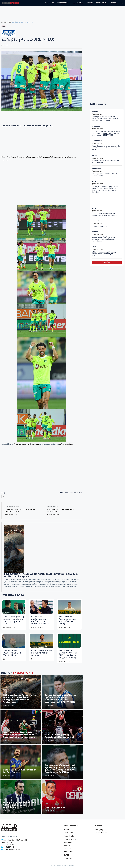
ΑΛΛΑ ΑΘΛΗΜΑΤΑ (77, 3)
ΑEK (9, 22)
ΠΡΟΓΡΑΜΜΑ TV (101, 3)
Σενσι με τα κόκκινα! (55, 807)
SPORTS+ (114, 3)
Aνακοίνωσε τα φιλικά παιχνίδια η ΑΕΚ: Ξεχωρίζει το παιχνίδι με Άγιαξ (68, 654)
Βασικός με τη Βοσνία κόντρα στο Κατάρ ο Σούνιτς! (20, 771)
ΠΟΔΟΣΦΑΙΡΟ (49, 3)
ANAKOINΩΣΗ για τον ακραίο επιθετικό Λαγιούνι (41, 653)
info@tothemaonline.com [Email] (12, 849)
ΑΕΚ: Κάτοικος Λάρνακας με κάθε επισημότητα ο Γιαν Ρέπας (69, 620)
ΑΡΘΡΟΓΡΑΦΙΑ (69, 842)
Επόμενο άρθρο (53, 507)
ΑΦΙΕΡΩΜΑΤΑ (68, 852)
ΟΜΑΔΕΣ (90, 3)
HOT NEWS (67, 849)
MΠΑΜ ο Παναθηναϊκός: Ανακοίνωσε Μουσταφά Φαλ (60, 736)
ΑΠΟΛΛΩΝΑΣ (96, 126)
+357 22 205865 (9, 845)
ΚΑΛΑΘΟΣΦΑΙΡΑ (63, 3)
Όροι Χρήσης (99, 830)
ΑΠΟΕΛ (94, 247)
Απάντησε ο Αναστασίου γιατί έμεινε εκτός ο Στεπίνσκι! (20, 510)
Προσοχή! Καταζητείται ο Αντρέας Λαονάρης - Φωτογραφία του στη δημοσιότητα (104, 239)
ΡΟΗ (98, 104)
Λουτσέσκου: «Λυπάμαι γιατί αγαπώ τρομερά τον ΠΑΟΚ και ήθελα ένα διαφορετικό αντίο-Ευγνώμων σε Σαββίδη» (60, 769)
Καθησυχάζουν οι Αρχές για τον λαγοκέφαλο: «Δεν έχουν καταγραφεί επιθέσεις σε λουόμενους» (41, 575)
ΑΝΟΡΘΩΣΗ (95, 221)
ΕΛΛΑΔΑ (94, 155)
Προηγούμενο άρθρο (12, 507)
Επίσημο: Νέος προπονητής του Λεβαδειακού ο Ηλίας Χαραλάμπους (19, 805)
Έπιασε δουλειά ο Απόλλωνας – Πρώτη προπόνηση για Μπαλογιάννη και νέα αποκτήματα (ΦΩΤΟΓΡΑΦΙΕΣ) (61, 698)
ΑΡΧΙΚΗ (66, 830)
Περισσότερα (107, 262)
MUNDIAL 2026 (96, 168)
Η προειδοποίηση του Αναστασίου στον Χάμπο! (61, 510)
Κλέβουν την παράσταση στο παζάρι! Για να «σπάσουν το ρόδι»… (41, 620)
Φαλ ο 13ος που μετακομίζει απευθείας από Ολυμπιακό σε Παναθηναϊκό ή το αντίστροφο (19, 735)
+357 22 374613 (9, 847)
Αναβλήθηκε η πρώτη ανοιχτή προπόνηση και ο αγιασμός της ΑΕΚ (14, 620)
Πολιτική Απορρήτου (102, 833)
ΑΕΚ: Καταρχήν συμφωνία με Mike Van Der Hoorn (12, 653)
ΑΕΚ (4, 496)
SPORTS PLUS (96, 111)
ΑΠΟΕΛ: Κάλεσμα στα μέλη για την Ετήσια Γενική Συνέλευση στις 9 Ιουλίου (104, 254)
